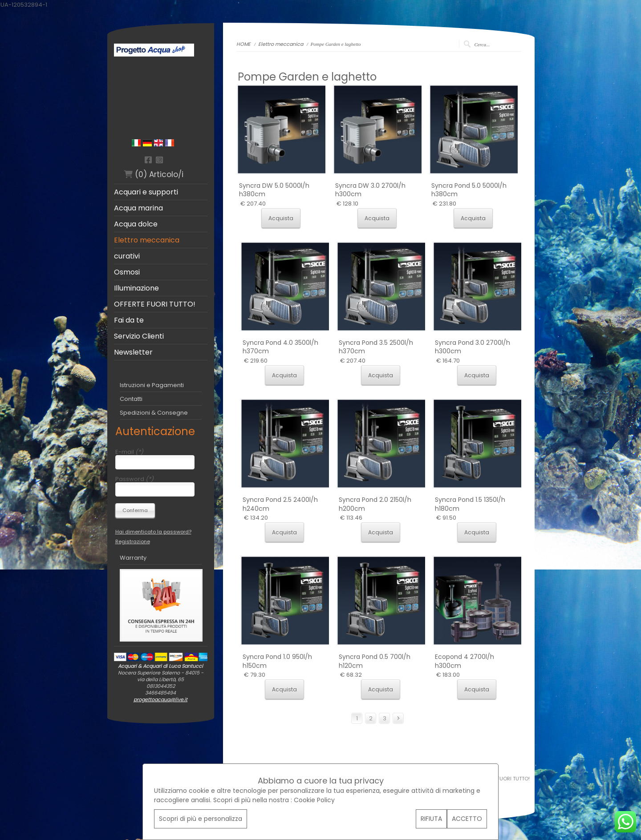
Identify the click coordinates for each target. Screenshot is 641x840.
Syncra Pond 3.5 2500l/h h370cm (376, 347)
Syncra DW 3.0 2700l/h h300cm (370, 190)
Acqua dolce (136, 224)
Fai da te (129, 320)
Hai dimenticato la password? (153, 532)
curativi (127, 256)
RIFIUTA (431, 819)
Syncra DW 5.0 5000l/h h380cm (274, 190)
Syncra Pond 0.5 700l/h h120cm (375, 661)
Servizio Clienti (139, 336)
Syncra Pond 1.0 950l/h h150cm (277, 661)
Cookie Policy (314, 800)
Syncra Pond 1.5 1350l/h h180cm (470, 504)
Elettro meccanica (147, 240)
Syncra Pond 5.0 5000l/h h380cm (469, 190)
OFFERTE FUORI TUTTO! (155, 304)
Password (134, 479)
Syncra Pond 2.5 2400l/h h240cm (280, 504)
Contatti (131, 399)
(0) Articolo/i (154, 174)
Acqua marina (138, 208)
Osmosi (127, 272)
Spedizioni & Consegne (154, 413)
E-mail (129, 452)
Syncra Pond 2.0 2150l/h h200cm (375, 504)
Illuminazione (136, 288)
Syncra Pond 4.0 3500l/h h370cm (280, 347)
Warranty (133, 558)
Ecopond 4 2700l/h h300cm (465, 661)
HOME (244, 44)
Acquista (281, 218)
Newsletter (133, 352)
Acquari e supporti (146, 192)
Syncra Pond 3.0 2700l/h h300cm (473, 347)
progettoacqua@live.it (160, 699)
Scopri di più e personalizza (201, 819)
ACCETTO (467, 819)
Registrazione (133, 541)
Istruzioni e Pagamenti (152, 385)
